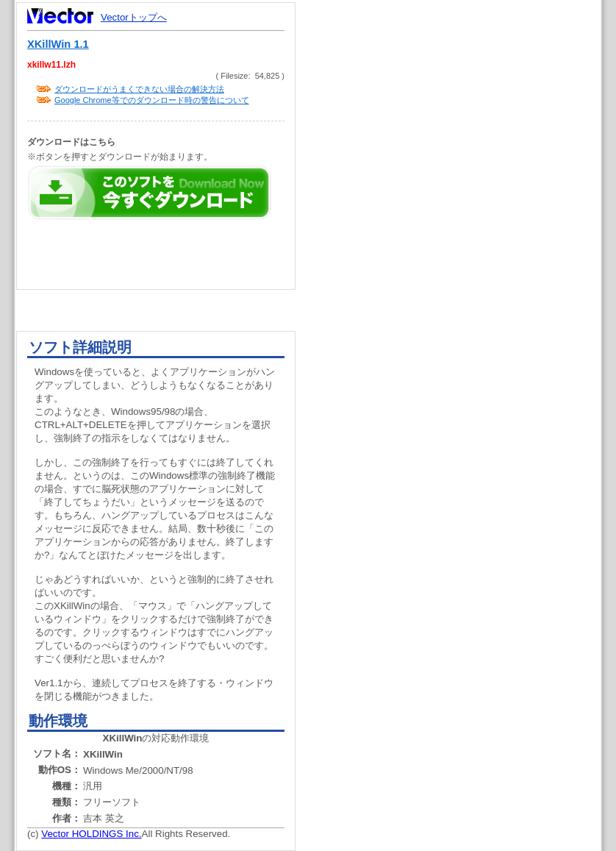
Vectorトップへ (134, 17)
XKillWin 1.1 (58, 44)
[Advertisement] (461, 279)
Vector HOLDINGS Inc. (91, 834)
